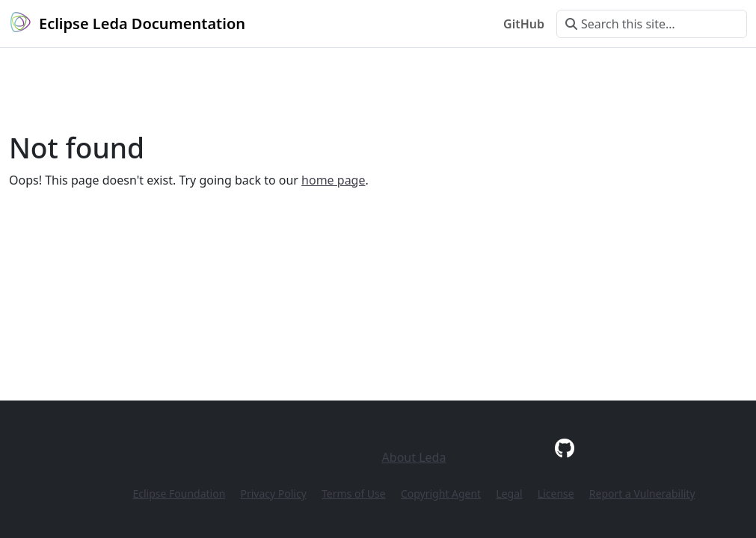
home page (333, 180)
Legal (509, 494)
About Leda (414, 457)
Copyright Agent (441, 494)
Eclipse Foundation (179, 494)
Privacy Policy (273, 494)
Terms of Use (354, 494)
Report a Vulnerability (642, 494)
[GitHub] (565, 448)
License (556, 494)
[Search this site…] (652, 24)
